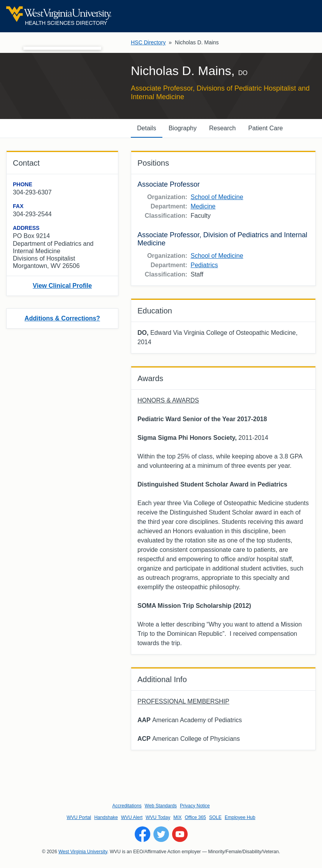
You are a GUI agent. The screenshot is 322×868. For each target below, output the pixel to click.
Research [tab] (222, 128)
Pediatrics (204, 265)
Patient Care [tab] (265, 128)
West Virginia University (83, 852)
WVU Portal (79, 817)
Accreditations (127, 806)
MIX (177, 817)
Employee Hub (240, 817)
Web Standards (161, 806)
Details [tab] (147, 128)
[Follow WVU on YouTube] (180, 834)
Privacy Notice (195, 806)
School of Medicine (217, 197)
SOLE (215, 817)
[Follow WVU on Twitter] (161, 834)
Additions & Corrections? (62, 318)
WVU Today (158, 817)
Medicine (203, 206)
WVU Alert (132, 817)
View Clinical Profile (62, 286)
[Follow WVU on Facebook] (143, 834)
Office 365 (195, 817)
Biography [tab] (183, 128)
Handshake (106, 817)
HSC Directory (148, 42)
